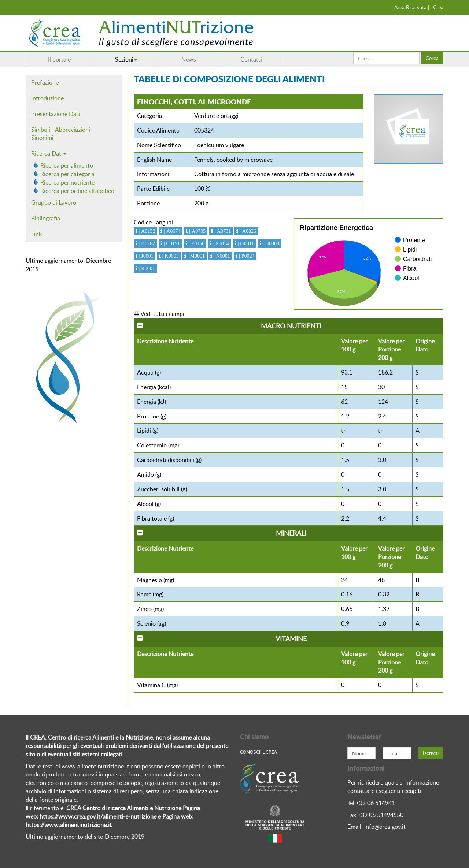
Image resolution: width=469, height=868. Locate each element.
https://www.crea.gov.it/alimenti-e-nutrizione (98, 816)
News (189, 59)
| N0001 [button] (221, 256)
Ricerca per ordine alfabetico (77, 191)
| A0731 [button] (222, 231)
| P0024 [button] (246, 256)
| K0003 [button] (170, 256)
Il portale (59, 59)
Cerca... (353, 52)
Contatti (251, 59)
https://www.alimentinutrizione (66, 825)
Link (36, 234)
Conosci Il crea (258, 752)
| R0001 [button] (146, 268)
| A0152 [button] (146, 231)
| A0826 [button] (247, 231)
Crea (438, 7)
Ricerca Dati (49, 153)
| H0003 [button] (270, 243)
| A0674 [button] (171, 231)
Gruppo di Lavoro (54, 202)
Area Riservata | (412, 7)
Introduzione (47, 98)
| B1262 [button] (146, 243)
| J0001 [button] (145, 256)
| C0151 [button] (171, 243)
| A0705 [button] (197, 231)
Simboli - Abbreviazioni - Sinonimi (62, 134)
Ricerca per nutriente (67, 182)
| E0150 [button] (196, 243)
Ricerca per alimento (67, 165)
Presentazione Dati (56, 114)
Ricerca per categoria (67, 174)
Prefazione (45, 82)
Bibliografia (46, 218)
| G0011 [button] (245, 243)
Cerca (432, 58)
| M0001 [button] (195, 256)
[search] (386, 58)
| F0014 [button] (220, 243)
